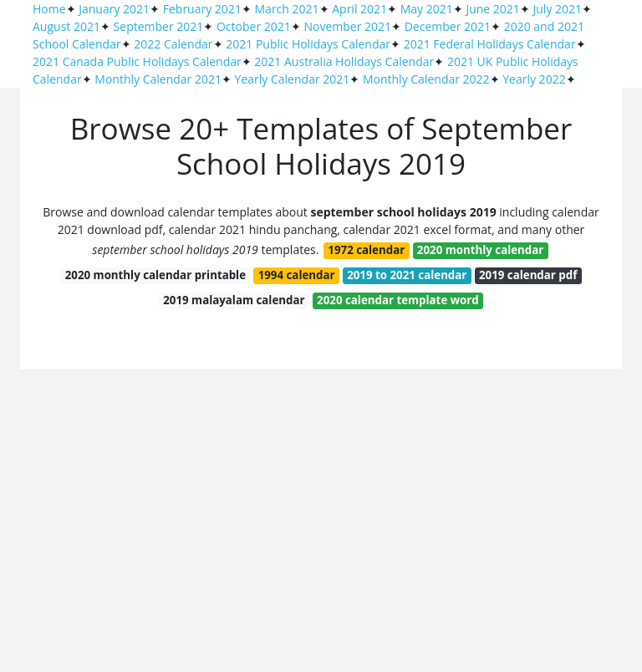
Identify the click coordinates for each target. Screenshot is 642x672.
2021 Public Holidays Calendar (308, 44)
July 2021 (558, 9)
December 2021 (448, 26)
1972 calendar (366, 250)
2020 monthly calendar (481, 250)
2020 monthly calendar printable (155, 275)
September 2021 (159, 26)
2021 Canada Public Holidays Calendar (137, 61)
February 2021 (202, 9)
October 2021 (254, 26)
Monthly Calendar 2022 (426, 79)
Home (49, 9)
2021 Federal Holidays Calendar (490, 44)
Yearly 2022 (534, 79)
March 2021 (287, 9)
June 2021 (492, 9)
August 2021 (66, 26)
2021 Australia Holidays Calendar (344, 61)
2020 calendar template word (398, 300)
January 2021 (114, 9)
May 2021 (427, 9)
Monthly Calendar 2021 (158, 79)
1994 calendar (297, 275)
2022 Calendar (173, 44)
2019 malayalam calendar (234, 300)
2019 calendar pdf (528, 275)
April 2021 (359, 9)
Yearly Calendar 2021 (293, 79)
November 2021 (347, 26)
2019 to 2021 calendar (407, 275)
